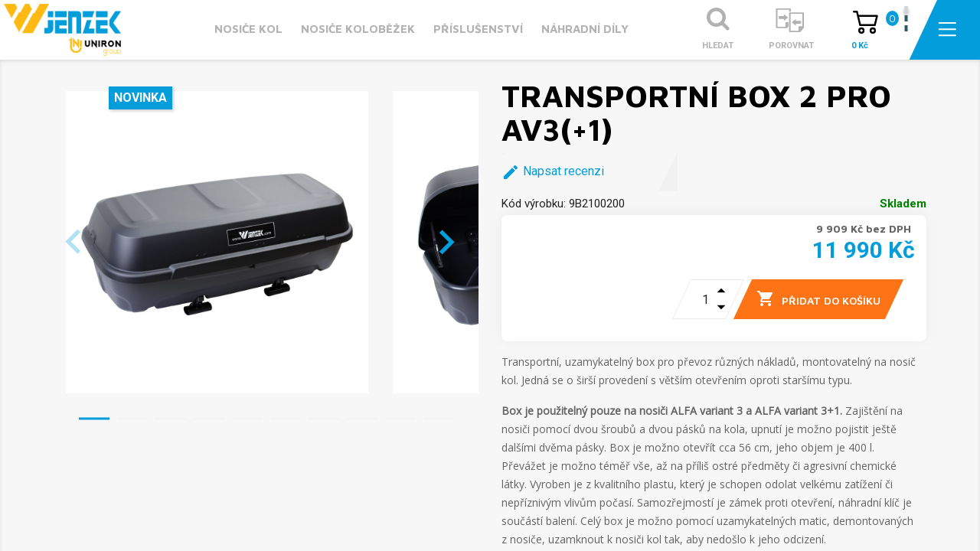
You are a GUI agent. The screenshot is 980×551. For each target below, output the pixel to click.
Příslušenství (478, 29)
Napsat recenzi (553, 172)
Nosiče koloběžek (358, 29)
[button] (94, 419)
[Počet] (696, 299)
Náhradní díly (585, 29)
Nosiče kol (248, 29)
